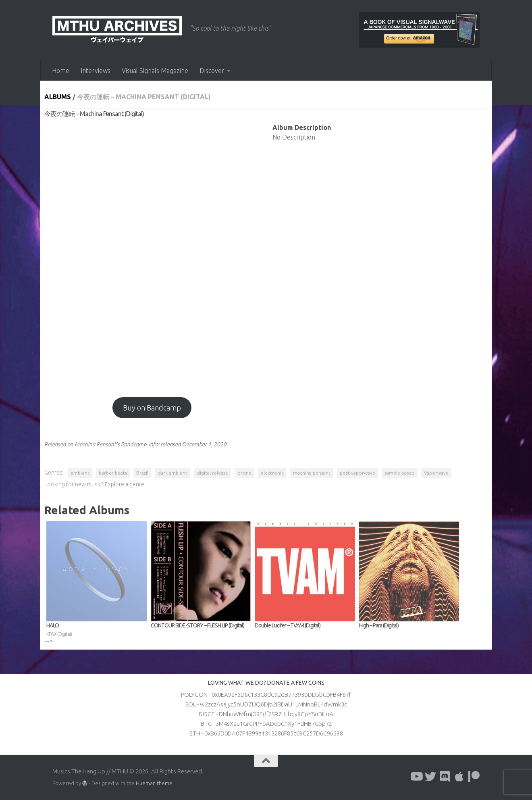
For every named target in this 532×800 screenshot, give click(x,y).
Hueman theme (154, 783)
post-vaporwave (357, 473)
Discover (212, 71)
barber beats (113, 473)
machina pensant (312, 473)
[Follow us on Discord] (445, 777)
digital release (212, 473)
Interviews (96, 71)
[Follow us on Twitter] (430, 777)
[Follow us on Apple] (459, 777)
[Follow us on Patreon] (474, 777)
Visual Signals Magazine (155, 71)
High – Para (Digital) (379, 625)
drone (244, 473)
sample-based (400, 473)
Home (61, 71)
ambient (80, 473)
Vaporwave (436, 473)
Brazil (142, 473)
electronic (272, 473)
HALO (97, 630)
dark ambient (172, 473)
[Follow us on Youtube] (416, 777)
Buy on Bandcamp (152, 408)
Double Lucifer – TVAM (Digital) (288, 625)
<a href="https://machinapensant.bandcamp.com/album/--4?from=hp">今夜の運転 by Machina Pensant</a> (152, 254)
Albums (58, 97)
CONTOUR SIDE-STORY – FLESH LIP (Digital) (197, 625)
